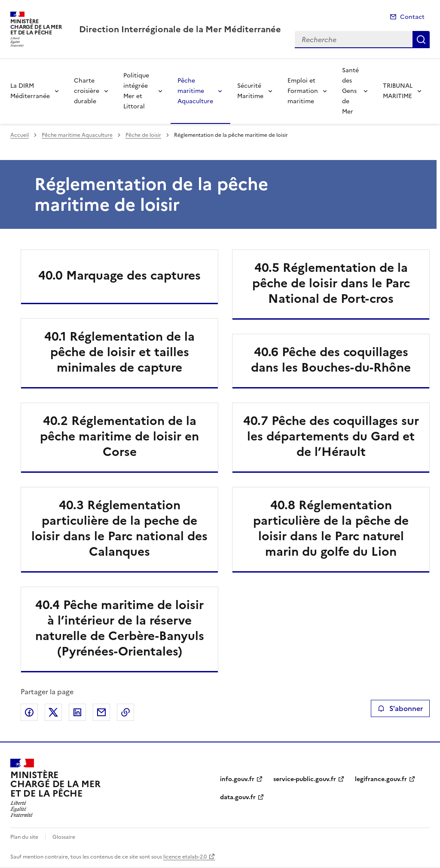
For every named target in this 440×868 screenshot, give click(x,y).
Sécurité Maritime (250, 91)
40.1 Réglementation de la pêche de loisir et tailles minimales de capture (119, 352)
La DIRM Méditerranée (30, 91)
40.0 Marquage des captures (119, 275)
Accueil (20, 135)
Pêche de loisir (143, 135)
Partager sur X (53, 712)
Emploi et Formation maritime (303, 91)
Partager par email (101, 712)
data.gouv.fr (238, 797)
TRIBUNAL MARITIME (398, 91)
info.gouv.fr (237, 779)
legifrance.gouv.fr (381, 779)
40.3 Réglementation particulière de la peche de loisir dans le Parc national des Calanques (119, 528)
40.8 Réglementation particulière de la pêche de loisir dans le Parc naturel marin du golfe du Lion (331, 528)
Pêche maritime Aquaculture (195, 91)
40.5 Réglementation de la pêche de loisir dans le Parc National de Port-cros (331, 283)
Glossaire (64, 837)
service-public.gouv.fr (305, 779)
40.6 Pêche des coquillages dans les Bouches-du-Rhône (331, 360)
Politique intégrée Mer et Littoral (136, 91)
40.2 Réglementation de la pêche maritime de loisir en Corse (119, 436)
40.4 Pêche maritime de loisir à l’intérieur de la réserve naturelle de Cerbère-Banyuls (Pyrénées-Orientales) (120, 628)
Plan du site (24, 837)
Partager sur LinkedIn (77, 712)
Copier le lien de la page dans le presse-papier (125, 712)
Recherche (421, 40)
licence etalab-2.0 (185, 857)
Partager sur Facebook (29, 712)
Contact (412, 17)
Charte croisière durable (87, 91)
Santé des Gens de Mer (350, 91)
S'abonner (400, 708)
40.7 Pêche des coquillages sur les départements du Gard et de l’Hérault (331, 436)
